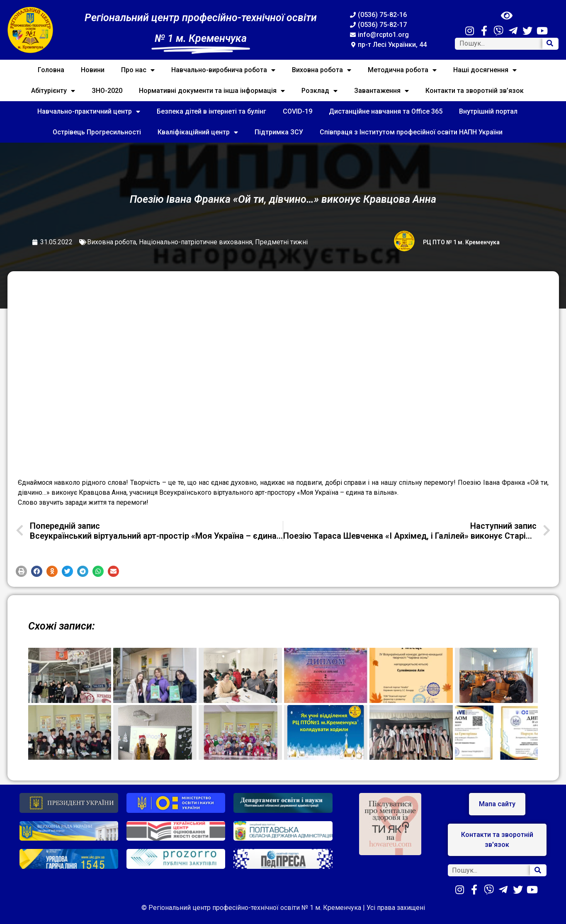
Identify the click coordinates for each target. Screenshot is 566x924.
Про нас (138, 70)
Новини (93, 70)
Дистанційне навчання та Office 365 (386, 111)
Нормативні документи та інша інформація (212, 91)
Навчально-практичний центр (89, 112)
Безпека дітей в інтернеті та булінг (211, 111)
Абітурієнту (53, 91)
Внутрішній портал (488, 111)
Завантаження (381, 91)
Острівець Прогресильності (97, 132)
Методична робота (402, 70)
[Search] (550, 44)
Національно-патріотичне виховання (196, 242)
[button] (21, 571)
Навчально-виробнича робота (223, 70)
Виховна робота (322, 70)
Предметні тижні (281, 242)
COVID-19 (298, 111)
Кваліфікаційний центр (198, 132)
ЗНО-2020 (107, 91)
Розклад (319, 91)
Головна (51, 70)
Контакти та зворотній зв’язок (475, 91)
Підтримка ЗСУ (279, 132)
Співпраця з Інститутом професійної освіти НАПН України (411, 132)
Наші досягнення (485, 70)
